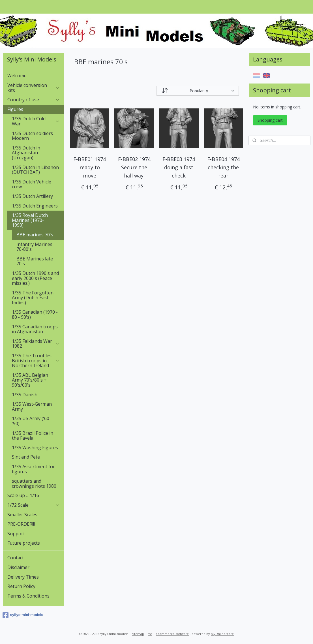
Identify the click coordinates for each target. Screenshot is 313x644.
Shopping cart (270, 120)
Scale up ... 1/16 (23, 495)
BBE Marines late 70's (35, 261)
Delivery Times (23, 577)
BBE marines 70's (35, 235)
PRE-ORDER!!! (21, 524)
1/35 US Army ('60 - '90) (32, 421)
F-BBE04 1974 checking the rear (223, 167)
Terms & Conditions (28, 596)
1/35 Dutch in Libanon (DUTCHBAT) (35, 170)
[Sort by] (198, 91)
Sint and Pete (26, 457)
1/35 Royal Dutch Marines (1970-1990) (36, 220)
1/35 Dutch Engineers (35, 206)
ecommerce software (172, 634)
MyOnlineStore (222, 634)
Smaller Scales (22, 515)
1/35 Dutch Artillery (32, 196)
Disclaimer (18, 567)
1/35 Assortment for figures (33, 469)
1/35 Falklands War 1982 (36, 344)
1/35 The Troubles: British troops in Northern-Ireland (36, 360)
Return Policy (21, 586)
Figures (34, 109)
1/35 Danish (25, 395)
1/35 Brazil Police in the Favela (33, 436)
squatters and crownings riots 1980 (34, 483)
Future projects (24, 543)
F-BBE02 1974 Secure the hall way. (134, 167)
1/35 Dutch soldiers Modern (32, 136)
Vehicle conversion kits (34, 88)
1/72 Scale (34, 505)
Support (16, 534)
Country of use (34, 100)
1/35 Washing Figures (35, 448)
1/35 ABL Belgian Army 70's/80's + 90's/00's (30, 380)
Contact (16, 558)
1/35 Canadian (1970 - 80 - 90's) (35, 314)
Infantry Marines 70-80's (34, 247)
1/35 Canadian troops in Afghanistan (35, 329)
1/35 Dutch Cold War (36, 121)
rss (150, 634)
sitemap (138, 634)
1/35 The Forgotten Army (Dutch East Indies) (33, 298)
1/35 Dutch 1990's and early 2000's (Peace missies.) (35, 278)
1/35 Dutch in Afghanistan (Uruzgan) (26, 153)
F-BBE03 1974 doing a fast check (179, 167)
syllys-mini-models (23, 615)
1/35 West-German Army (32, 406)
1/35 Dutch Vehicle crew (32, 184)
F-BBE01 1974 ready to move (90, 167)
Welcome (17, 76)
